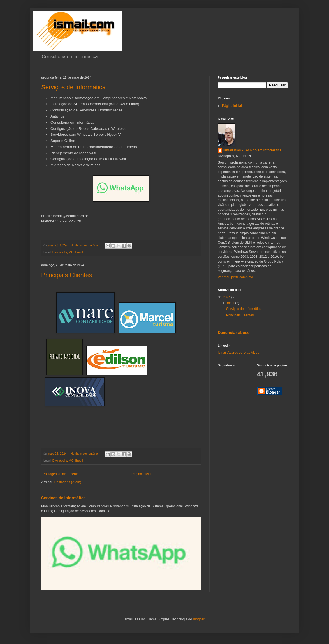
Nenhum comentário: (85, 245)
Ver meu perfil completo (235, 277)
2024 (227, 297)
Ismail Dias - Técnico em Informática (252, 150)
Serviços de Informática (73, 87)
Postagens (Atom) (68, 482)
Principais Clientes (67, 275)
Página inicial (141, 474)
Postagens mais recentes (62, 474)
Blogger (199, 619)
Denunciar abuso (234, 333)
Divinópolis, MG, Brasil (68, 252)
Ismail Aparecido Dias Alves (238, 353)
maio (231, 303)
